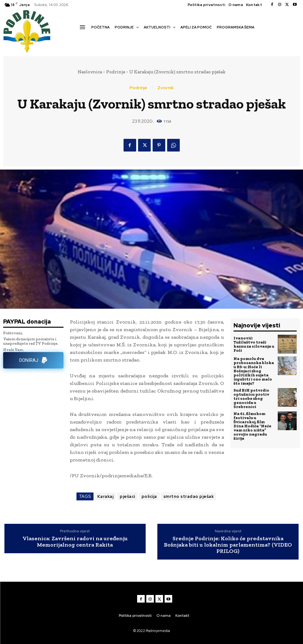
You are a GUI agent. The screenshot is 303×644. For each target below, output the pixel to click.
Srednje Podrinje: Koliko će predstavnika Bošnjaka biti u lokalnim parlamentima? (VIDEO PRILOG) (228, 545)
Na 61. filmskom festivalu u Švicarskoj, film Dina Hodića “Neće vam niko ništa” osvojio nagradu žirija (252, 426)
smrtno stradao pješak (189, 496)
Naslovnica (90, 72)
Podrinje (116, 72)
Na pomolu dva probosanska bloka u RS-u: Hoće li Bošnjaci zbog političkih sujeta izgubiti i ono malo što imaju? (254, 371)
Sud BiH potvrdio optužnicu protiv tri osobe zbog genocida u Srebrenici (251, 398)
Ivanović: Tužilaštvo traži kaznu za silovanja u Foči (254, 344)
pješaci (127, 496)
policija (149, 496)
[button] (82, 38)
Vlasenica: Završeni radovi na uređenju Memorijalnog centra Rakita (75, 542)
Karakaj (106, 496)
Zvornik (166, 88)
